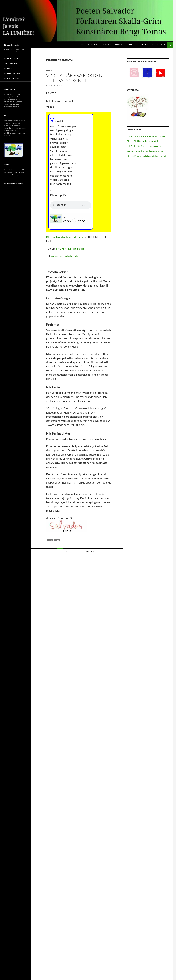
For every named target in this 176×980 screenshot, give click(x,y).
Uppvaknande (12, 45)
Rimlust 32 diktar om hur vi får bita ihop (144, 141)
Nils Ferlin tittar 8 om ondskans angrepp (144, 146)
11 (79, 551)
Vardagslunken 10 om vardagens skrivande (145, 151)
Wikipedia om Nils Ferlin (65, 256)
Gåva (163, 45)
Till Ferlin (8, 68)
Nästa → (90, 551)
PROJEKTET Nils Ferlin (70, 248)
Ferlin (49, 71)
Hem (83, 45)
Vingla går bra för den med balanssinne (74, 78)
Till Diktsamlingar (12, 79)
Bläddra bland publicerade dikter (65, 237)
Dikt (50, 540)
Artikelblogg (94, 45)
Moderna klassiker (12, 63)
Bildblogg (107, 45)
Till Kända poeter (11, 58)
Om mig (155, 45)
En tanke (145, 45)
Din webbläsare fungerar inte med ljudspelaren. (71, 205)
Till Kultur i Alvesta (12, 74)
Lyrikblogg (119, 45)
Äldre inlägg (133, 45)
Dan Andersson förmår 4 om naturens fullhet (146, 136)
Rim (57, 540)
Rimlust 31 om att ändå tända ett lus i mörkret (147, 156)
